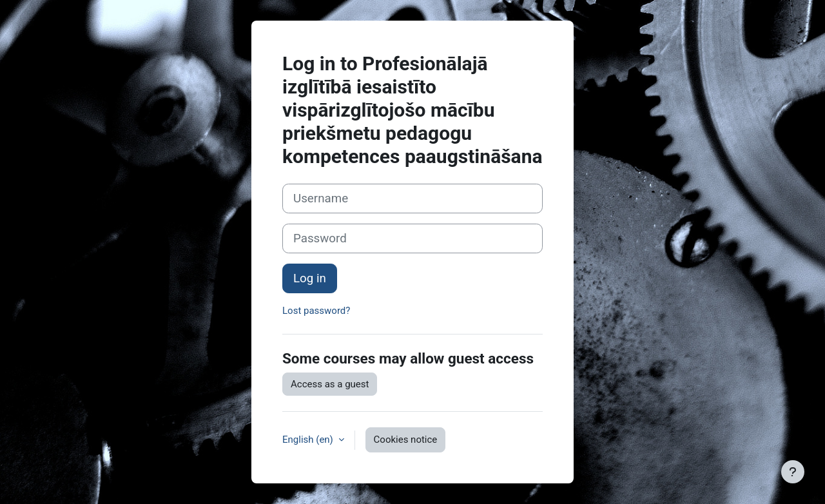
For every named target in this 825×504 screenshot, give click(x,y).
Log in (310, 278)
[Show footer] (793, 472)
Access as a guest (330, 384)
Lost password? (316, 311)
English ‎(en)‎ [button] (309, 440)
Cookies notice (406, 440)
